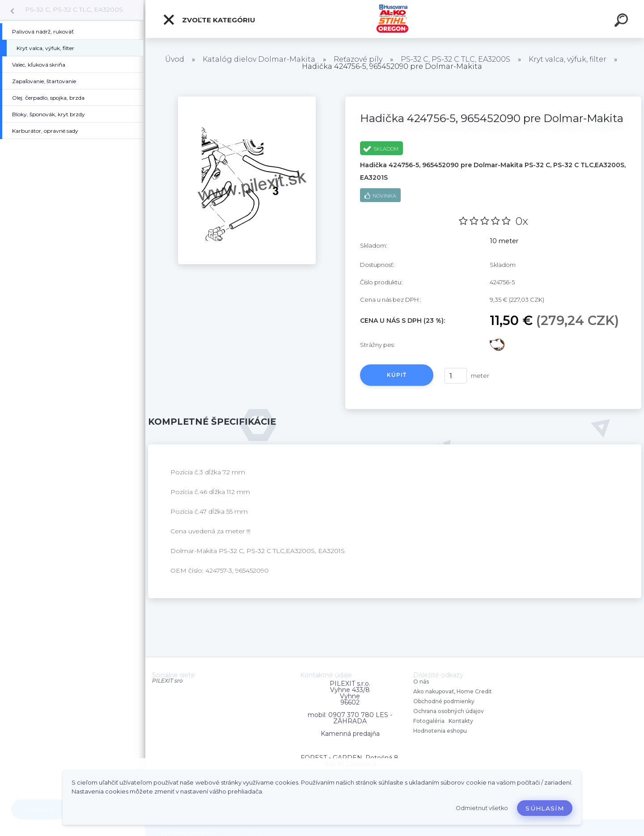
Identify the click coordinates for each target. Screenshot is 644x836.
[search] (623, 21)
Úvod (175, 59)
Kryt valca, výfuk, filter (568, 59)
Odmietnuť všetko (482, 808)
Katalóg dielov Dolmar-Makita (259, 59)
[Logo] (395, 19)
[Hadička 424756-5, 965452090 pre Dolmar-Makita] (247, 100)
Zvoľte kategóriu (209, 20)
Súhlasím (545, 808)
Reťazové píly (358, 59)
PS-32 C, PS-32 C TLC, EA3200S (74, 9)
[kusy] (456, 376)
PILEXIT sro (167, 681)
